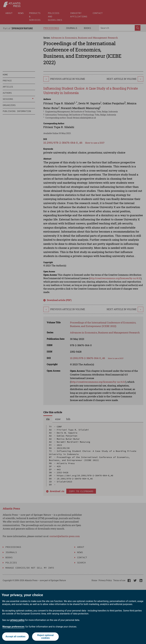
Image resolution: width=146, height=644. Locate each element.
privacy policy (17, 620)
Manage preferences (13, 627)
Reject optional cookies (45, 637)
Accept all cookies (15, 636)
